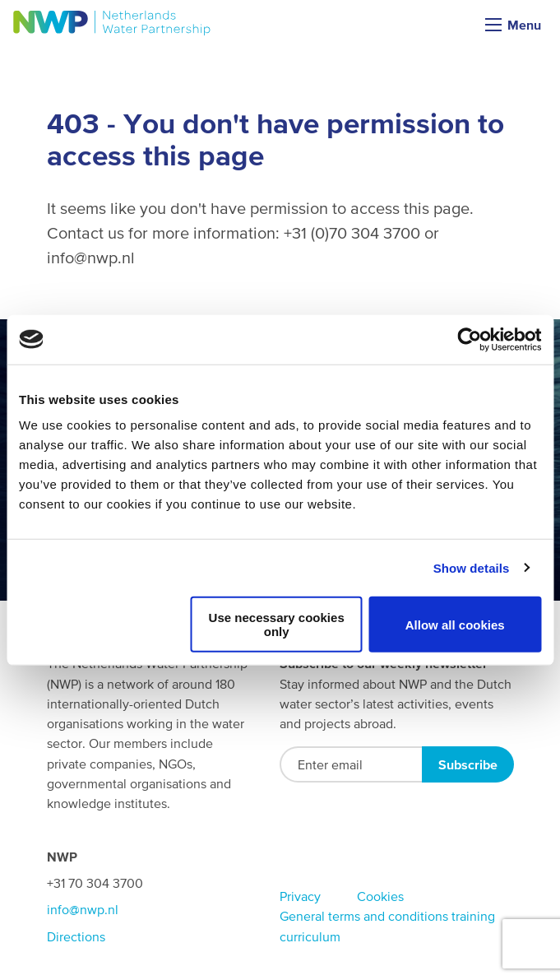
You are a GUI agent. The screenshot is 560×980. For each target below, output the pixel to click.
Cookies (380, 896)
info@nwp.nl (83, 909)
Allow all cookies (455, 624)
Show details (472, 567)
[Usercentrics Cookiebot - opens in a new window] (469, 339)
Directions (76, 936)
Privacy (300, 896)
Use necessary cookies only (277, 625)
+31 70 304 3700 (95, 883)
